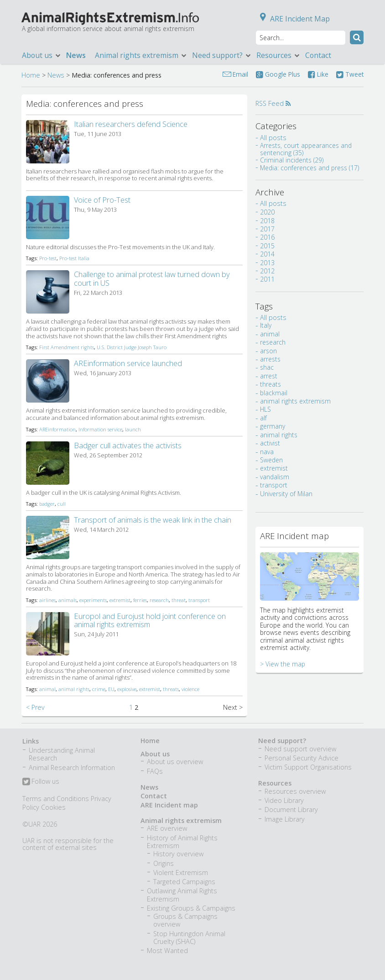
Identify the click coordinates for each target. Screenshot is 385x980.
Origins (164, 863)
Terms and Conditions (56, 799)
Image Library (285, 819)
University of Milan (286, 510)
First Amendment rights (67, 347)
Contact (318, 55)
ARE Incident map (169, 805)
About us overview (175, 762)
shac (267, 384)
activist (270, 459)
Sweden (271, 476)
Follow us (41, 782)
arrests (270, 375)
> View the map (283, 681)
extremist (120, 600)
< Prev (35, 707)
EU (111, 689)
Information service (100, 429)
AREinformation (57, 429)
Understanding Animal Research (62, 754)
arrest (269, 392)
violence (190, 689)
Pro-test (48, 258)
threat (179, 600)
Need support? (222, 55)
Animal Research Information (72, 768)
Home (31, 75)
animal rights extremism (295, 417)
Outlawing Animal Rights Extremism (182, 895)
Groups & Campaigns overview (185, 920)
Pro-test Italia (74, 258)
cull (62, 504)
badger (47, 504)
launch (133, 429)
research (159, 600)
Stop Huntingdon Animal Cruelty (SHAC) (189, 938)
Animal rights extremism (141, 55)
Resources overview (295, 791)
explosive (127, 689)
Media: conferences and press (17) (310, 168)
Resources (278, 55)
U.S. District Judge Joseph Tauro (132, 347)
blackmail (274, 409)
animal (47, 689)
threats (171, 689)
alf (263, 434)
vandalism (275, 493)
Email (240, 74)
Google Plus (278, 74)
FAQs (155, 771)
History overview (178, 854)
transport (199, 600)
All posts (273, 138)
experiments (93, 600)
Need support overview (300, 749)
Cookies (53, 807)
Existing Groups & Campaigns (191, 908)
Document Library (291, 810)
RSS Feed (273, 103)
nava (267, 468)
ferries (140, 600)
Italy (266, 342)
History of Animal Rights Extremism (182, 842)
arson (268, 367)
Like (318, 74)
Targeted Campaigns (184, 882)
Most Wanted (167, 951)
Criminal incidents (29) (292, 160)
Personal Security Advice (302, 758)
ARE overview (167, 828)
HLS (265, 426)
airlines (47, 600)
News (76, 55)
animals (68, 600)
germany (273, 443)
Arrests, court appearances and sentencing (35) (306, 149)
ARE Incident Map (293, 19)
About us (42, 55)
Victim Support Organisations (308, 767)
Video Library (284, 800)
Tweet (350, 74)
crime (99, 689)
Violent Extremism (181, 873)
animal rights (74, 689)
